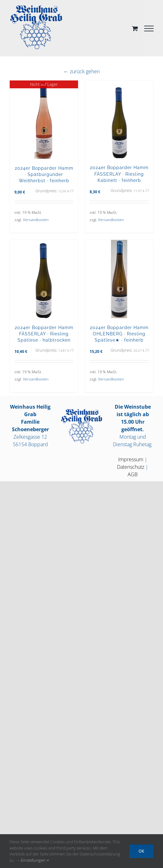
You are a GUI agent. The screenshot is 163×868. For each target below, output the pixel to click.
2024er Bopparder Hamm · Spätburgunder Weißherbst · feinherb (44, 174)
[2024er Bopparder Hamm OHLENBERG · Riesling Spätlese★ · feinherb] (119, 279)
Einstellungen (35, 860)
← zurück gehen (82, 71)
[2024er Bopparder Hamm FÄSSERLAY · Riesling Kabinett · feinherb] (119, 119)
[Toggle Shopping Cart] (135, 28)
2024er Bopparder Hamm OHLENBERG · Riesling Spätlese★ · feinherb (119, 334)
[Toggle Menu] (149, 28)
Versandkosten (36, 220)
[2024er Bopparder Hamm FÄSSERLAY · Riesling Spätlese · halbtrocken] (44, 279)
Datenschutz (131, 467)
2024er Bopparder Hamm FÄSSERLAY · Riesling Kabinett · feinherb (119, 174)
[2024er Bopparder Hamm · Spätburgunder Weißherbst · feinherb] (44, 120)
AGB (133, 474)
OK (142, 851)
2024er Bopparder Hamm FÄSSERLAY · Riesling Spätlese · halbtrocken (44, 334)
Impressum (131, 459)
